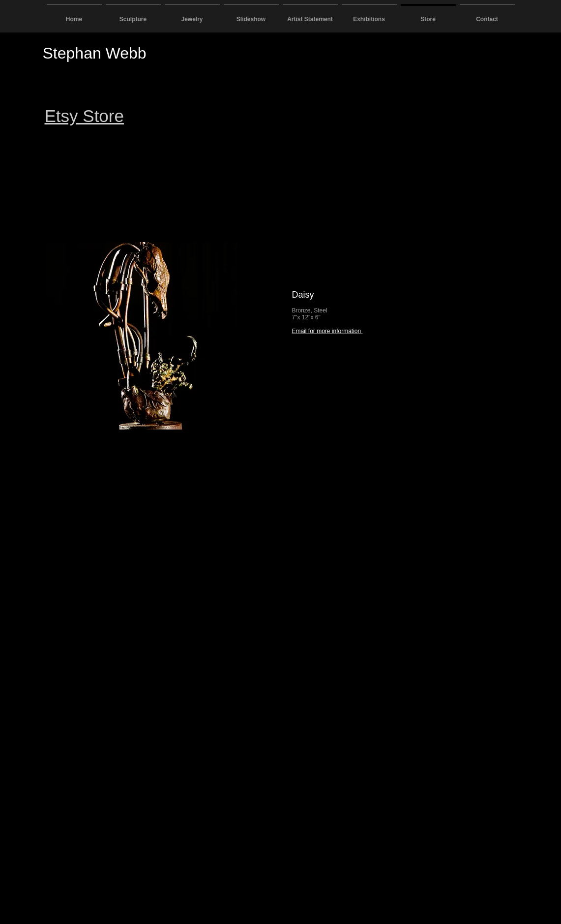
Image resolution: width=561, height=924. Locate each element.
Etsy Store (84, 116)
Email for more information (327, 331)
